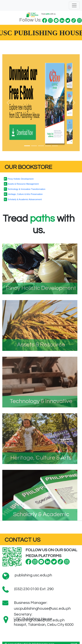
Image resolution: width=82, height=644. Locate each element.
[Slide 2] (34, 146)
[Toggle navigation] (74, 5)
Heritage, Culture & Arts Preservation (23, 194)
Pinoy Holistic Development (19, 179)
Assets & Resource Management (21, 184)
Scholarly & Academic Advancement (23, 199)
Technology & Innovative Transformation (25, 189)
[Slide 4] (48, 146)
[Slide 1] (27, 146)
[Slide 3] (41, 146)
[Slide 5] (55, 146)
